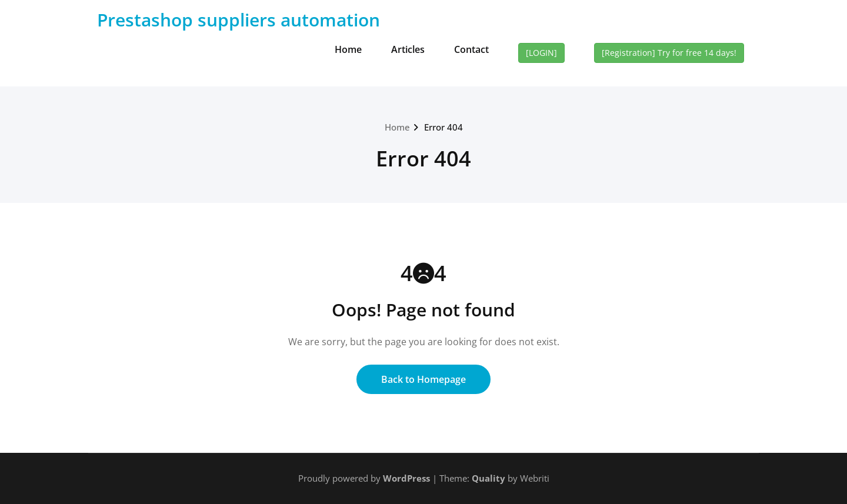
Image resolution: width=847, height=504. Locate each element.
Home (348, 49)
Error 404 (443, 127)
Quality (488, 478)
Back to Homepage (423, 379)
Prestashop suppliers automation (239, 20)
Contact (471, 49)
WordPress (406, 478)
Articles (408, 49)
